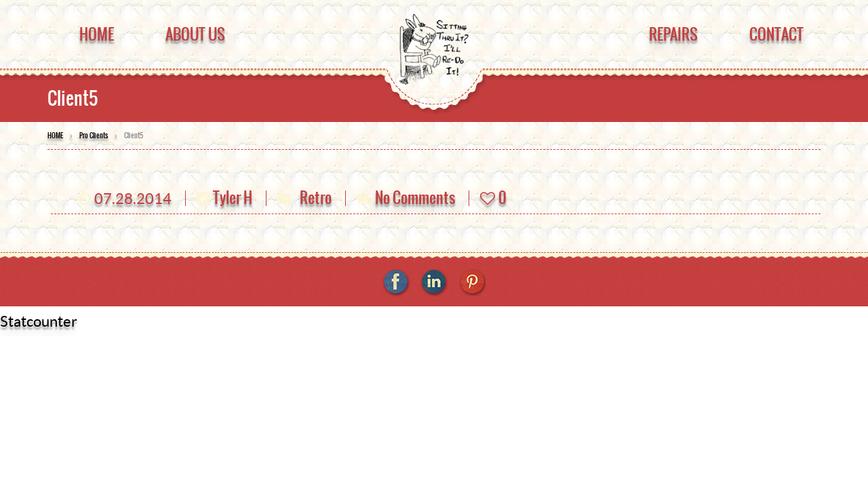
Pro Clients (94, 136)
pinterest (472, 283)
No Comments (415, 198)
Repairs (673, 34)
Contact (776, 34)
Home (97, 34)
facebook (396, 283)
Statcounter (39, 321)
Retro (316, 198)
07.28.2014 (133, 199)
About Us (195, 34)
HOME (55, 136)
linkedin (434, 283)
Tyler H (233, 198)
